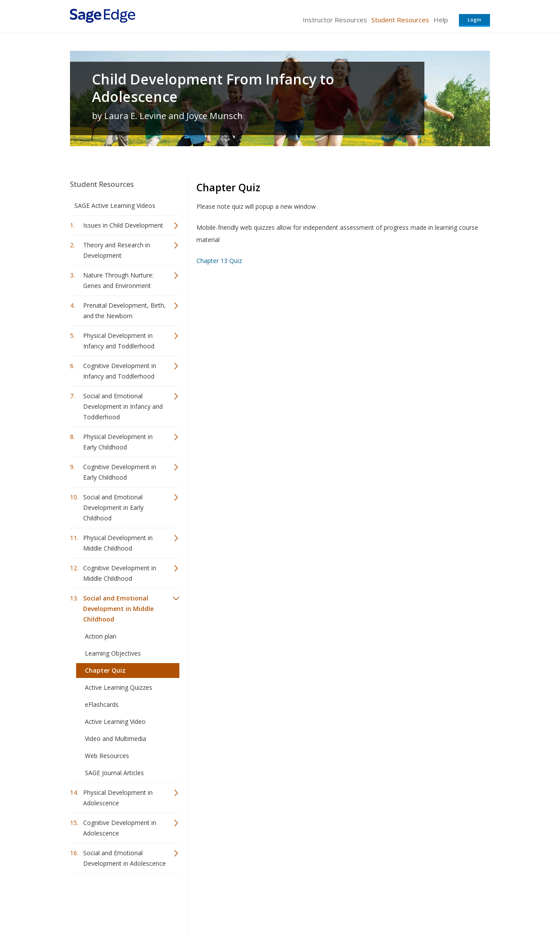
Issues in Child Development (123, 225)
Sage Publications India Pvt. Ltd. (197, 901)
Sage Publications (120, 901)
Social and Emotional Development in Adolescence (124, 858)
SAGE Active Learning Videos (115, 205)
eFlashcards (102, 704)
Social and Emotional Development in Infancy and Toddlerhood (123, 406)
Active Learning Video (115, 722)
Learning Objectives (113, 653)
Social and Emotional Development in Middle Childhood (118, 609)
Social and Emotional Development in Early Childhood (113, 507)
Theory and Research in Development (117, 250)
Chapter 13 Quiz (219, 261)
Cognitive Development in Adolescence (120, 828)
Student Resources (400, 20)
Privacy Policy (432, 901)
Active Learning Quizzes (119, 687)
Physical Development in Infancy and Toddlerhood (119, 341)
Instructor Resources (335, 20)
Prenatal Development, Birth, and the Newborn (124, 311)
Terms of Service (330, 901)
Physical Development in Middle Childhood (118, 543)
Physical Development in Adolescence (118, 798)
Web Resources (107, 756)
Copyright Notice (383, 901)
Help (441, 20)
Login (474, 19)
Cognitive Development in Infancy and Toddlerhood (120, 371)
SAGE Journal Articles (114, 773)
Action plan (101, 636)
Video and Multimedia (115, 739)
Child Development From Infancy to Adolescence (213, 88)
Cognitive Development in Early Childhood (120, 472)
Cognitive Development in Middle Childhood (120, 573)
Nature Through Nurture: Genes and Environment (118, 280)
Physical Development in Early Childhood (118, 442)
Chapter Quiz (105, 670)
